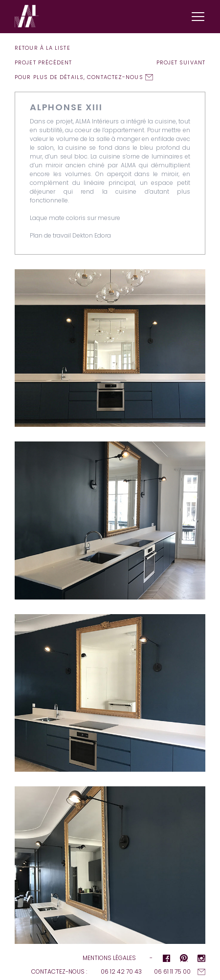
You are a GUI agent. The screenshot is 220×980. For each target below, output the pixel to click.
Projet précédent (44, 62)
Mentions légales (109, 958)
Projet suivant (181, 62)
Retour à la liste (43, 48)
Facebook (166, 959)
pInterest (184, 959)
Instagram (201, 959)
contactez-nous (115, 77)
